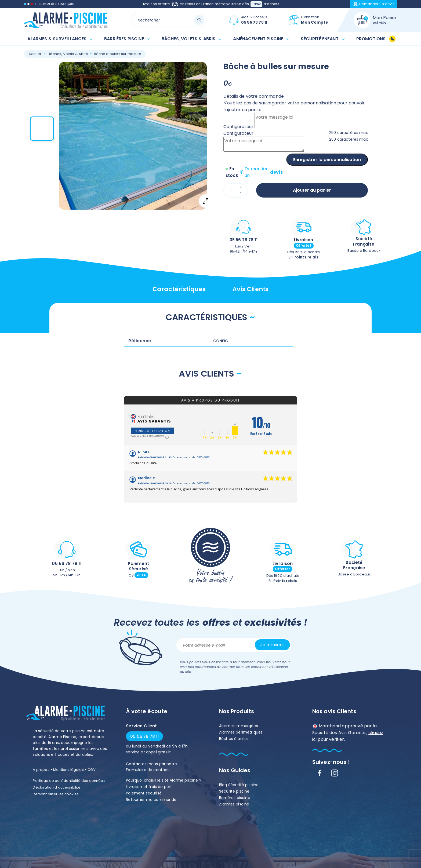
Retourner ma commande (151, 800)
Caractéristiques (179, 289)
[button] (42, 129)
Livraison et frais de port (149, 787)
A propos (41, 770)
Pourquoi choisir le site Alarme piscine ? (164, 780)
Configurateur (238, 127)
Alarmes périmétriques (241, 732)
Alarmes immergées (239, 726)
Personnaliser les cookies (56, 794)
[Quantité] (235, 190)
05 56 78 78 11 (244, 240)
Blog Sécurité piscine (239, 785)
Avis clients (251, 289)
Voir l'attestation (153, 431)
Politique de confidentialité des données (69, 781)
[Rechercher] (169, 20)
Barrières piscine (235, 798)
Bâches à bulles (234, 739)
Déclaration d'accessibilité (57, 787)
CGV (91, 770)
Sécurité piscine (234, 791)
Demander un (374, 4)
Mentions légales (68, 770)
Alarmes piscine (234, 804)
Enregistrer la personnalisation (327, 160)
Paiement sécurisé (144, 793)
